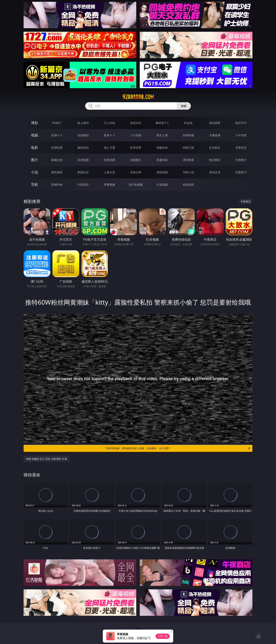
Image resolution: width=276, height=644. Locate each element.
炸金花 (188, 123)
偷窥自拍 (57, 160)
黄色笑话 (215, 172)
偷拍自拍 (83, 148)
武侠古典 (136, 172)
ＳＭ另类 (241, 135)
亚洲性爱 (57, 148)
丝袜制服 (188, 135)
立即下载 (163, 636)
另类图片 (241, 160)
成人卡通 (109, 148)
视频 (34, 135)
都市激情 (57, 172)
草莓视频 (109, 185)
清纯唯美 (188, 160)
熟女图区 (215, 160)
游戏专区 (136, 123)
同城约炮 (57, 185)
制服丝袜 (162, 148)
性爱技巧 (241, 172)
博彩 (34, 123)
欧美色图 (109, 160)
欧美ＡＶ (109, 135)
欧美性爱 (136, 148)
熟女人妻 (162, 135)
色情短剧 (188, 185)
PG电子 (57, 123)
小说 (34, 172)
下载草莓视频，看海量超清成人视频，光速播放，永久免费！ (178, 448)
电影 (34, 147)
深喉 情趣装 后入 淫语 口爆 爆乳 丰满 (46, 459)
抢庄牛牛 (241, 123)
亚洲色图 (83, 160)
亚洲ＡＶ (57, 135)
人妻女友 (109, 172)
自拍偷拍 (83, 135)
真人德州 (83, 123)
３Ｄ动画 (136, 135)
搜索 (184, 106)
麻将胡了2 (162, 123)
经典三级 (188, 148)
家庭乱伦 (83, 172)
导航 (34, 184)
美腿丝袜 (162, 160)
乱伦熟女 (215, 148)
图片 (34, 160)
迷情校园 (162, 172)
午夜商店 (83, 185)
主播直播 (215, 135)
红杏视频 (162, 185)
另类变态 (241, 148)
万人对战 (109, 123)
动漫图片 (136, 160)
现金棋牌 (215, 123)
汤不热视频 (136, 185)
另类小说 (188, 172)
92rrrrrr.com (138, 97)
